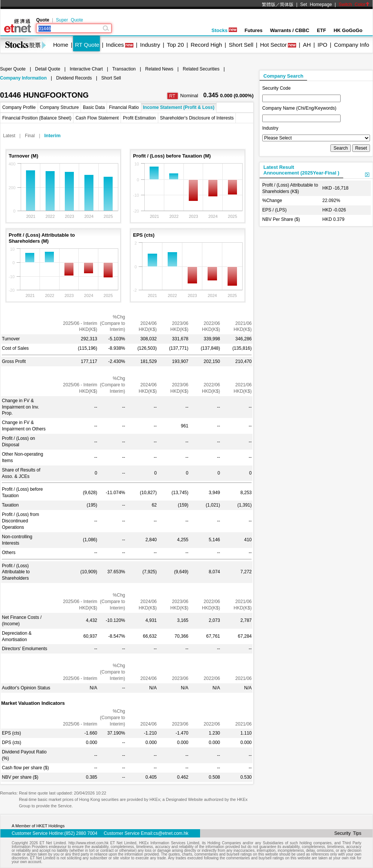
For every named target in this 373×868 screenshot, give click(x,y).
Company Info (351, 45)
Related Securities (201, 69)
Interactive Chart (86, 69)
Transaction (124, 69)
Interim (52, 135)
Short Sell (241, 45)
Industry (150, 45)
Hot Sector (273, 45)
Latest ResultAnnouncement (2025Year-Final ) (301, 170)
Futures (254, 30)
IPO (323, 45)
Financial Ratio (124, 107)
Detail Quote (48, 69)
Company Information (23, 78)
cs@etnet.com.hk (171, 833)
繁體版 (269, 5)
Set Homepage (316, 5)
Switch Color (354, 5)
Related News (159, 69)
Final (30, 136)
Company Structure (59, 107)
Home (61, 45)
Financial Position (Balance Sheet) (37, 118)
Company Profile (19, 107)
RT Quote (87, 45)
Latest (9, 136)
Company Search (283, 76)
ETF (322, 30)
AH (307, 45)
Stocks (224, 30)
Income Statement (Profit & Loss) (179, 107)
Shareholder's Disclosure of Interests (197, 118)
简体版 (287, 5)
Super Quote (69, 20)
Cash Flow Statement (97, 118)
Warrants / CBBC (290, 30)
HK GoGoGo (348, 30)
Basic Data (94, 107)
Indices (115, 45)
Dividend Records (74, 78)
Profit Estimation (139, 118)
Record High (206, 45)
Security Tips (348, 833)
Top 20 (175, 45)
